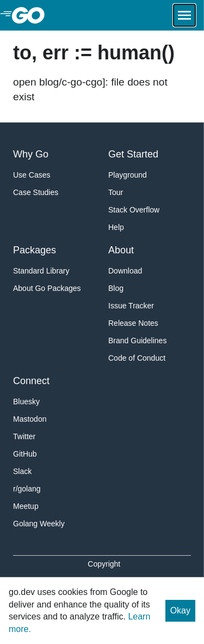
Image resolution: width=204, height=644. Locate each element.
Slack (22, 471)
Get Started (133, 154)
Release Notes (133, 323)
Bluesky (26, 402)
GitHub (25, 454)
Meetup (26, 506)
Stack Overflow (134, 210)
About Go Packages (47, 288)
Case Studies (36, 192)
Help (116, 227)
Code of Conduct (137, 358)
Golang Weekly (39, 524)
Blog (116, 288)
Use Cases (32, 175)
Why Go (31, 154)
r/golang (27, 489)
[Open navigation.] (184, 15)
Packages (35, 250)
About (121, 250)
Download (125, 271)
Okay (180, 610)
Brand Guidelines (137, 341)
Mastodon (30, 419)
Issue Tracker (131, 306)
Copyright (104, 564)
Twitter (24, 436)
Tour (116, 192)
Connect (31, 381)
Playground (128, 175)
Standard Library (41, 271)
